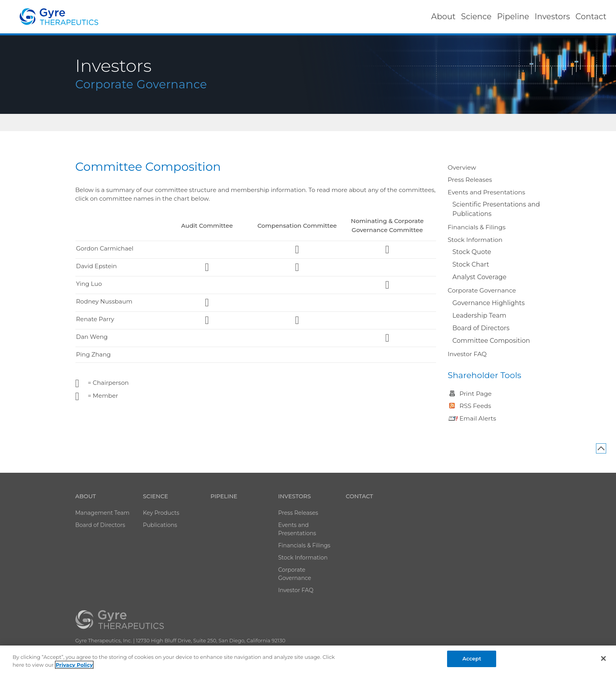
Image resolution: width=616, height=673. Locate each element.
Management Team (103, 513)
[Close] (603, 658)
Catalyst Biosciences (59, 17)
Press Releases (470, 180)
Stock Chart (471, 264)
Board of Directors (481, 328)
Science (156, 496)
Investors (294, 496)
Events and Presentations (487, 192)
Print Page (476, 394)
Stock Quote (472, 252)
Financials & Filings (477, 227)
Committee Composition (491, 341)
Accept (472, 658)
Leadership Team (479, 315)
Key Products (161, 513)
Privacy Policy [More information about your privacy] (74, 665)
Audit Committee (207, 226)
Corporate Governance (482, 290)
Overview (462, 167)
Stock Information (475, 240)
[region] (308, 659)
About (86, 496)
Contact (359, 496)
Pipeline (224, 496)
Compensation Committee (297, 226)
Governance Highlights (489, 303)
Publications (160, 525)
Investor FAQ (467, 354)
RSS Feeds (476, 406)
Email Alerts (478, 418)
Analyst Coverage (480, 277)
